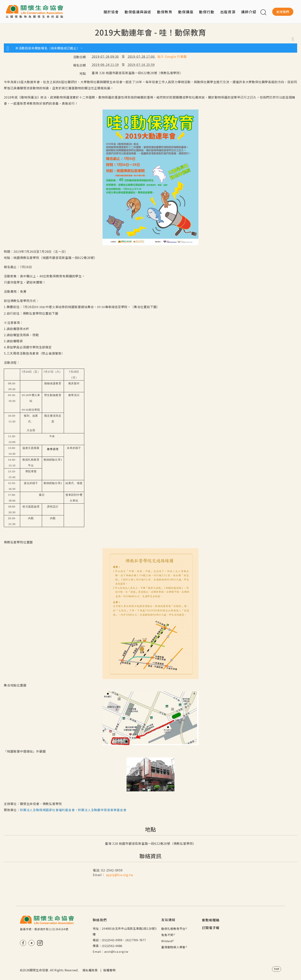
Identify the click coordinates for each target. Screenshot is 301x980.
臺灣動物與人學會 (175, 947)
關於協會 (111, 12)
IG (40, 943)
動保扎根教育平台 (175, 929)
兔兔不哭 (169, 935)
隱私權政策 (90, 970)
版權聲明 (109, 970)
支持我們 (283, 12)
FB (23, 943)
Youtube (31, 943)
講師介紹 (249, 12)
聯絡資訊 (150, 856)
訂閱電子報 (211, 928)
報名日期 (80, 65)
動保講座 (186, 12)
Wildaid (168, 941)
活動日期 (80, 57)
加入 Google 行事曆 (172, 56)
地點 (83, 73)
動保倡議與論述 (138, 12)
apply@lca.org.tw (120, 875)
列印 (293, 39)
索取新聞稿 (211, 920)
